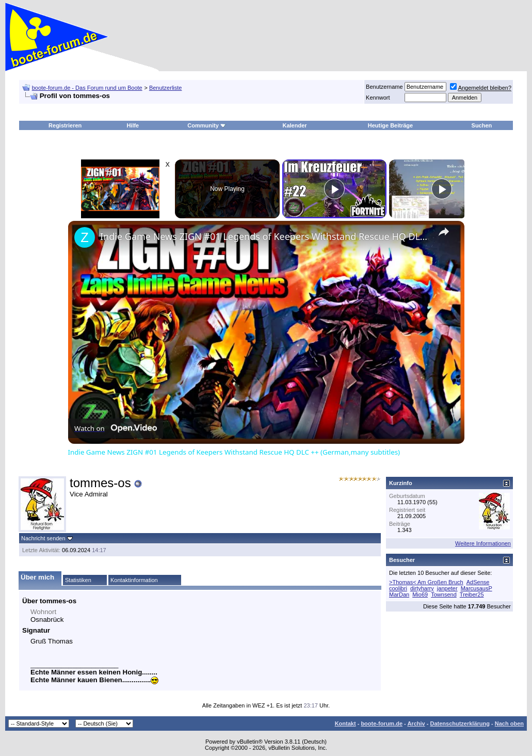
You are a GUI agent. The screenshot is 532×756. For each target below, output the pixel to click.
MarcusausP (477, 588)
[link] (85, 237)
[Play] (334, 189)
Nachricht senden (43, 538)
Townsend (444, 594)
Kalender (294, 125)
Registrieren (65, 125)
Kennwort (378, 98)
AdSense (478, 582)
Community (207, 125)
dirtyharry (422, 588)
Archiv (416, 723)
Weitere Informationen (483, 543)
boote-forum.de (382, 723)
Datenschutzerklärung (460, 723)
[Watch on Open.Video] (116, 428)
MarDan (399, 594)
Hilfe (133, 125)
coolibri (398, 588)
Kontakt (345, 723)
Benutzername (384, 87)
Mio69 (420, 594)
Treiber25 (472, 594)
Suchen (482, 125)
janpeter (447, 588)
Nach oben (509, 723)
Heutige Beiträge (390, 125)
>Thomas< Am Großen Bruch (426, 582)
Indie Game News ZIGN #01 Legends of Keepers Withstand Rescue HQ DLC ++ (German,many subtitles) (265, 236)
